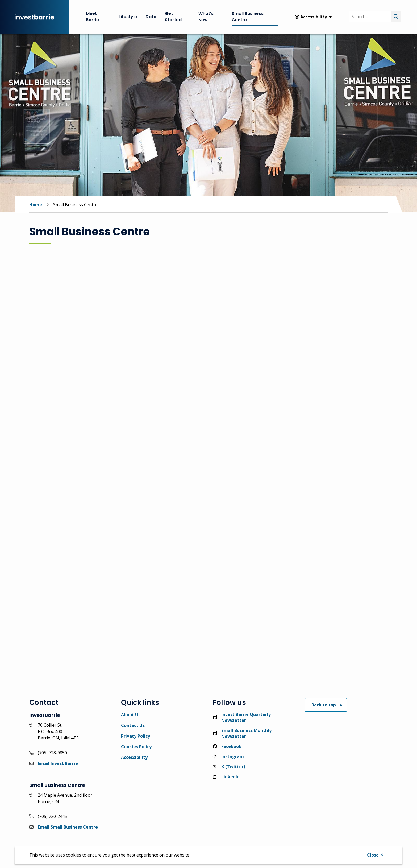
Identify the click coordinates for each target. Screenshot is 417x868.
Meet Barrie (92, 17)
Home (36, 205)
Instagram (228, 756)
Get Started (173, 17)
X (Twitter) (229, 767)
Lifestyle (128, 17)
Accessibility (134, 757)
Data (151, 17)
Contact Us (133, 725)
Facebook (227, 746)
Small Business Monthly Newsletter (242, 733)
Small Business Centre (248, 17)
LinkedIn (226, 777)
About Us (131, 715)
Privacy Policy (135, 736)
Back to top (324, 705)
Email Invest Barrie (58, 763)
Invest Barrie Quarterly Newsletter (242, 717)
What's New (206, 17)
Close (373, 855)
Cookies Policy (136, 747)
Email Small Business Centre (68, 827)
